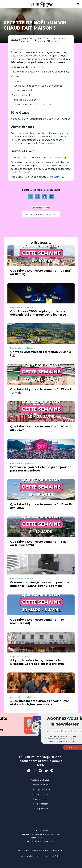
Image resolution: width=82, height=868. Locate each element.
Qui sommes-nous (40, 780)
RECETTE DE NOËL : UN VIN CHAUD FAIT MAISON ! (52, 40)
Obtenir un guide (40, 785)
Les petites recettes (27, 40)
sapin (56, 177)
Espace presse (40, 799)
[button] (78, 4)
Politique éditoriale (40, 794)
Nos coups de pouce (40, 789)
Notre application (40, 809)
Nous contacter (40, 804)
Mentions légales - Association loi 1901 (40, 856)
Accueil (14, 40)
